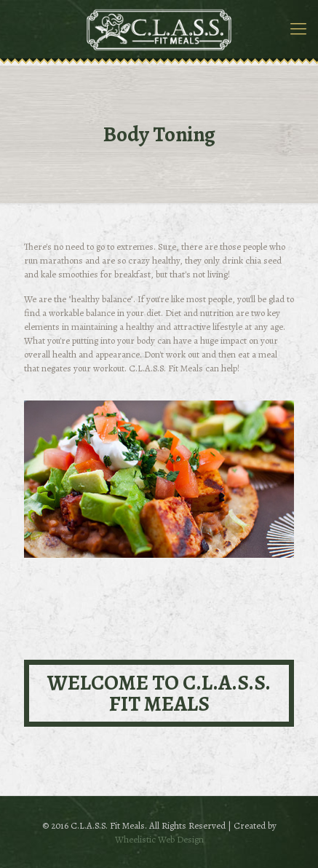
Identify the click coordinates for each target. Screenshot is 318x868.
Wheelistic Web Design (159, 839)
